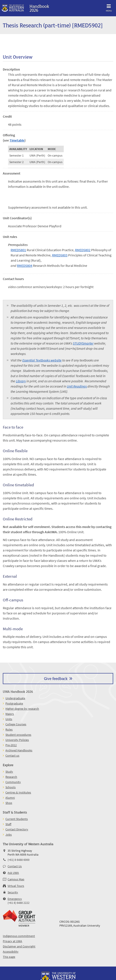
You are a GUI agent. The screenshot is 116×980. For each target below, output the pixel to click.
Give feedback (56, 678)
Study (9, 772)
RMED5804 (25, 266)
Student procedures (18, 735)
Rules (9, 729)
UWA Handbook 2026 (18, 691)
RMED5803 (60, 255)
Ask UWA (13, 873)
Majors (10, 714)
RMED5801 (18, 250)
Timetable (17, 140)
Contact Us (15, 866)
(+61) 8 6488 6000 (19, 860)
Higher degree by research (22, 709)
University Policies (17, 740)
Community (13, 782)
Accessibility (11, 952)
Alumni (10, 798)
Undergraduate (15, 698)
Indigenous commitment (19, 936)
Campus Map (16, 879)
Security (13, 892)
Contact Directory (17, 829)
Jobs (9, 835)
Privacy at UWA (12, 941)
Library (21, 381)
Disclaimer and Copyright (19, 946)
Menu (109, 7)
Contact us (12, 756)
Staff (8, 824)
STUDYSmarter (83, 343)
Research (11, 777)
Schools (11, 787)
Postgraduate (14, 703)
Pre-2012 (11, 745)
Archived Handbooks (19, 750)
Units (9, 719)
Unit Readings (77, 386)
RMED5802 (83, 250)
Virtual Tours (16, 886)
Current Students (17, 819)
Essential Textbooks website (42, 360)
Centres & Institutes (18, 792)
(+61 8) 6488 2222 (19, 903)
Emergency (15, 899)
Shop (9, 803)
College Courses (16, 724)
